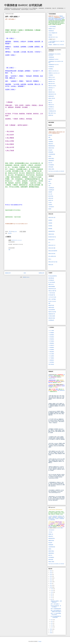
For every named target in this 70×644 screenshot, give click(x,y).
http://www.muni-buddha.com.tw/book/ (56, 171)
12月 (52, 589)
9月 (52, 594)
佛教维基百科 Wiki (52, 94)
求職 (49, 39)
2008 (51, 629)
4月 (52, 621)
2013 (51, 580)
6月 (52, 600)
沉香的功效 (55, 516)
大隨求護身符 (51, 207)
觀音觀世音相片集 (52, 237)
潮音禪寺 (50, 527)
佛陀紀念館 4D (51, 240)
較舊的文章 (42, 273)
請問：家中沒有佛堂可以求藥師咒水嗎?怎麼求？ (56, 611)
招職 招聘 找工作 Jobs (53, 37)
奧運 (49, 181)
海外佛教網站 (51, 165)
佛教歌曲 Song (52, 81)
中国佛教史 (51, 75)
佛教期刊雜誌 (51, 158)
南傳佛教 (50, 226)
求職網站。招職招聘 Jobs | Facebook (56, 45)
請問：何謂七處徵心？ (55, 604)
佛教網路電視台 (52, 146)
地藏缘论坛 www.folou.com (54, 73)
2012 (51, 582)
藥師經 (50, 18)
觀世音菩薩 (51, 196)
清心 (49, 242)
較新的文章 (8, 273)
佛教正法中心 (51, 109)
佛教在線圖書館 (55, 18)
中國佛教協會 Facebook (53, 59)
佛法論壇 (50, 150)
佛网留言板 (51, 115)
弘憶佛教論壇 (51, 188)
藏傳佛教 (50, 229)
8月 (52, 596)
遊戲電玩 (50, 179)
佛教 (49, 137)
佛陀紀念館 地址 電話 (53, 262)
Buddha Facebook (52, 301)
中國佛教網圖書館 (58, 20)
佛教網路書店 (51, 161)
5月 (52, 620)
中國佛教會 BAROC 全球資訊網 (23, 5)
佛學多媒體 (61, 18)
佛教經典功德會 (52, 318)
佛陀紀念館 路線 (52, 254)
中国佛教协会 (51, 67)
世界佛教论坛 (51, 107)
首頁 (25, 273)
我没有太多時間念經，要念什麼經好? (56, 606)
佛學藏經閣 (51, 152)
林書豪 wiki (51, 534)
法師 (49, 186)
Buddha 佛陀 (60, 528)
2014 (51, 578)
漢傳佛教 (50, 139)
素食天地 (50, 163)
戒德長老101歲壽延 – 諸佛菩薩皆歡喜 (56, 602)
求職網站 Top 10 (52, 29)
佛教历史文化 (51, 105)
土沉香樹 (57, 519)
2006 (51, 633)
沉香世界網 (52, 520)
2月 (52, 625)
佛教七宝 (50, 103)
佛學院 (50, 156)
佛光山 (50, 259)
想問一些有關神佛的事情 (56, 609)
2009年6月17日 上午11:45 (16, 240)
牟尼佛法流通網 (52, 316)
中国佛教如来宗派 (52, 111)
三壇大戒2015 (51, 530)
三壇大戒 (50, 532)
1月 (52, 627)
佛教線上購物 (51, 169)
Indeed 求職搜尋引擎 (53, 33)
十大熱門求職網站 (52, 27)
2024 (51, 571)
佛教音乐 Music (52, 77)
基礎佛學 (50, 192)
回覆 (9, 250)
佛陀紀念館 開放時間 (53, 251)
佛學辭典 (50, 220)
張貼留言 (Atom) (26, 277)
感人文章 (50, 194)
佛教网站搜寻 (51, 96)
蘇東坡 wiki (51, 200)
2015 (51, 576)
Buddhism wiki (51, 378)
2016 (51, 574)
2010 (51, 585)
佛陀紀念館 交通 (52, 217)
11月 (52, 590)
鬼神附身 (50, 205)
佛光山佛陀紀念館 (52, 256)
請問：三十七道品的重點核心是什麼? (56, 614)
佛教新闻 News (52, 92)
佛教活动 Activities (52, 86)
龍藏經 (50, 209)
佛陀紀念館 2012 (52, 245)
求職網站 (50, 35)
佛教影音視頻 (51, 148)
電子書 (50, 183)
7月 (52, 598)
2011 (51, 583)
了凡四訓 (63, 17)
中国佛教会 (51, 69)
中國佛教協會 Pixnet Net (53, 65)
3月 (52, 623)
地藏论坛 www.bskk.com (53, 71)
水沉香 (50, 516)
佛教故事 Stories (52, 79)
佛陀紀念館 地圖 (52, 248)
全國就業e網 (51, 31)
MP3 (51, 345)
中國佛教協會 (51, 57)
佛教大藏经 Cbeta (52, 113)
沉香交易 (60, 516)
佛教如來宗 (51, 144)
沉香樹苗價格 (60, 517)
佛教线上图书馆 (52, 98)
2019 (51, 573)
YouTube (52, 297)
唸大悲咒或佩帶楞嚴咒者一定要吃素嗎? (56, 617)
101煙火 (50, 202)
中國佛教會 (51, 142)
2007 (51, 631)
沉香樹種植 (54, 517)
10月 (52, 592)
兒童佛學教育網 (52, 154)
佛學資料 (50, 135)
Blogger (40, 641)
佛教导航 (50, 90)
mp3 (52, 291)
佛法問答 (10, 233)
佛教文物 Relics (52, 84)
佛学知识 (50, 100)
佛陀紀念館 (51, 198)
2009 (51, 587)
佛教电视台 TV (51, 88)
